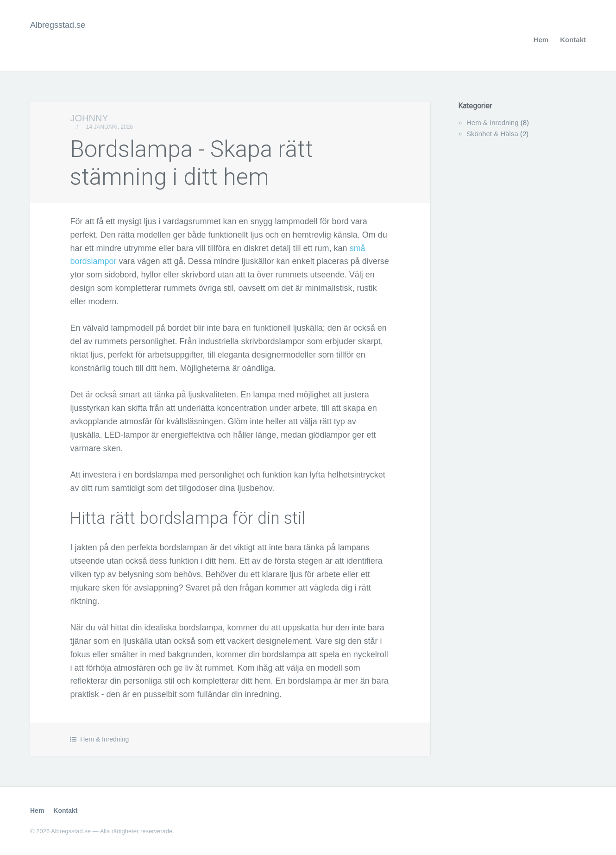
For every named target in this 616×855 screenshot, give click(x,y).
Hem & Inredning (104, 739)
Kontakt (573, 40)
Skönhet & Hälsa (492, 134)
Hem (541, 40)
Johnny (89, 118)
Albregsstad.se (58, 25)
